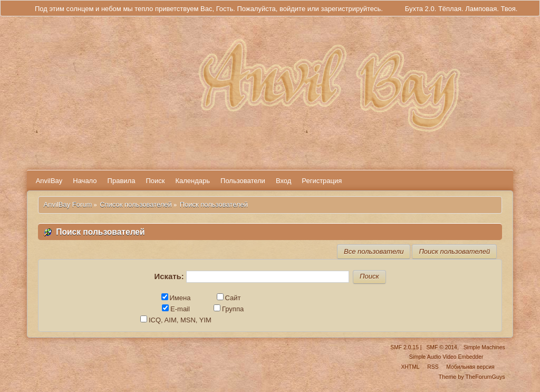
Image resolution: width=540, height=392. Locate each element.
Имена (176, 298)
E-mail (176, 309)
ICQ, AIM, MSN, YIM (176, 320)
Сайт (229, 298)
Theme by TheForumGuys (472, 377)
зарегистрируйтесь (351, 9)
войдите (292, 9)
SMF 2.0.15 (404, 347)
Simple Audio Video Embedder (446, 357)
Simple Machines (484, 347)
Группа (229, 309)
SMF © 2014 (441, 347)
